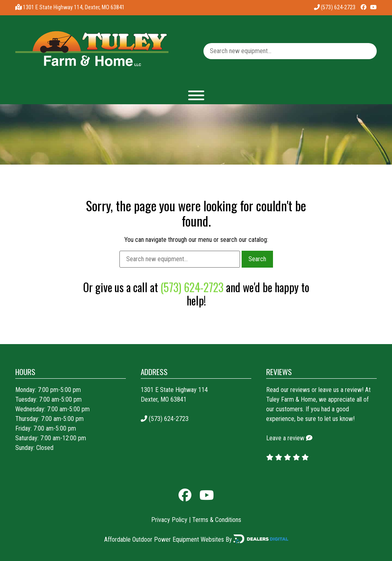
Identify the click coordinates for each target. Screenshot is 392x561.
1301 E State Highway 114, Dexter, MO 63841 (74, 7)
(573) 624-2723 (335, 7)
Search (257, 259)
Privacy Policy (169, 520)
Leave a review (285, 438)
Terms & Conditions (217, 520)
